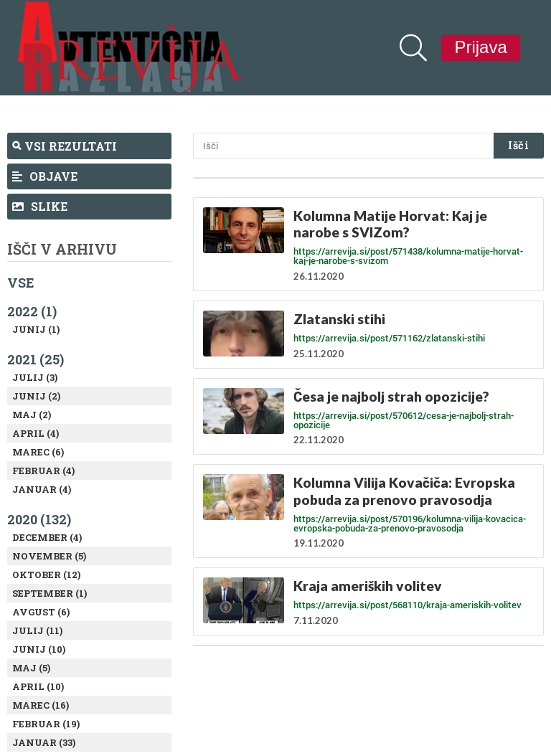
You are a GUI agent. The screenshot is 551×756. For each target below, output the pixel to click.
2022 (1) (32, 311)
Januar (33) (44, 742)
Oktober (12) (46, 575)
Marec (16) (41, 705)
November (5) (49, 556)
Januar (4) (42, 489)
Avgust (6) (41, 612)
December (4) (47, 537)
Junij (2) (36, 396)
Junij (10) (39, 649)
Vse (21, 283)
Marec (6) (38, 452)
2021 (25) (36, 359)
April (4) (36, 433)
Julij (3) (35, 377)
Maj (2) (32, 415)
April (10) (38, 686)
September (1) (50, 593)
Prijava (480, 47)
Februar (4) (43, 471)
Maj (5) (31, 668)
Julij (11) (37, 630)
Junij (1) (36, 329)
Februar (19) (46, 724)
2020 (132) (39, 519)
